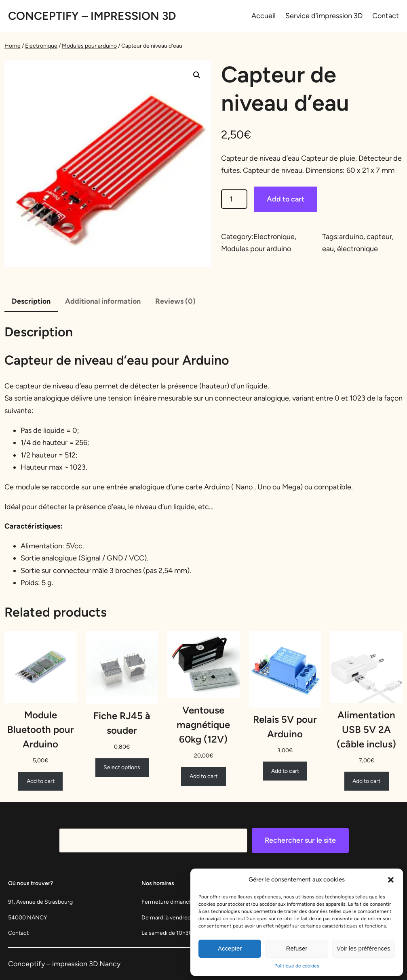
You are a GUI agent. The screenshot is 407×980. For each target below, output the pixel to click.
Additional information (103, 301)
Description (31, 301)
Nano (243, 487)
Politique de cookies (297, 966)
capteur (379, 237)
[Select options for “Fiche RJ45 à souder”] (122, 768)
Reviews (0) (175, 301)
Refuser (297, 948)
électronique (357, 249)
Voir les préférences (364, 948)
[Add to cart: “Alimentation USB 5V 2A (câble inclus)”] (367, 781)
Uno (264, 487)
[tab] (31, 302)
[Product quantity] (234, 199)
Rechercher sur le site (300, 840)
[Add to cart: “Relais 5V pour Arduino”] (285, 771)
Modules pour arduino (89, 46)
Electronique (41, 46)
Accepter (230, 948)
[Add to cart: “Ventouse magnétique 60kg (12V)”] (203, 776)
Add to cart (286, 199)
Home (13, 46)
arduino (351, 237)
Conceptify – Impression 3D (92, 16)
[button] (391, 880)
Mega (291, 487)
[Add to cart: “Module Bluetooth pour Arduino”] (40, 781)
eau (328, 249)
